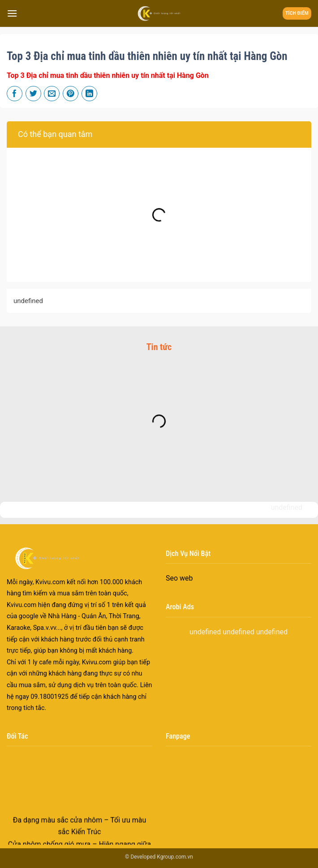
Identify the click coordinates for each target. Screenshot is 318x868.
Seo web (179, 578)
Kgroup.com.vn (175, 857)
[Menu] (12, 13)
